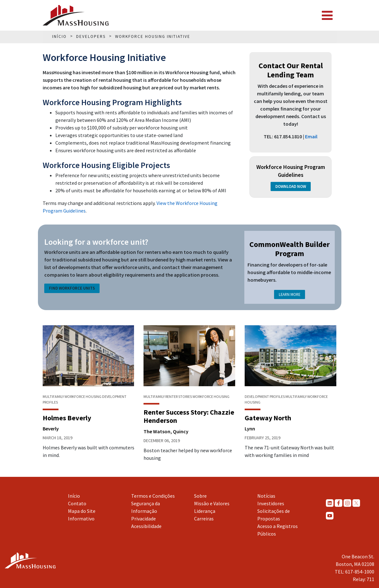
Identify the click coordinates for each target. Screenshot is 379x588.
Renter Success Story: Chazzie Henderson (189, 416)
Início (74, 496)
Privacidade (144, 519)
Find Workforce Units (72, 288)
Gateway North (268, 418)
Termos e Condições (153, 496)
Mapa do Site (82, 511)
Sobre (200, 496)
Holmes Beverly (67, 418)
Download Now (291, 186)
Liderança (205, 511)
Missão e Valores (212, 503)
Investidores (271, 503)
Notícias (266, 496)
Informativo (81, 519)
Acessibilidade (146, 526)
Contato (77, 503)
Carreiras (204, 519)
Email (311, 136)
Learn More (290, 294)
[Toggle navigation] (327, 15)
